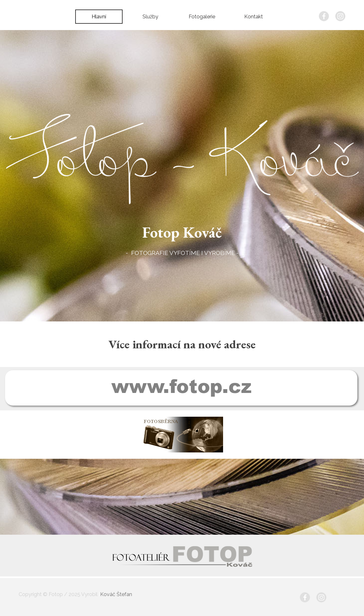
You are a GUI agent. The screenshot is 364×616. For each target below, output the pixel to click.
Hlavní (99, 17)
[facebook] (324, 16)
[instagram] (340, 16)
